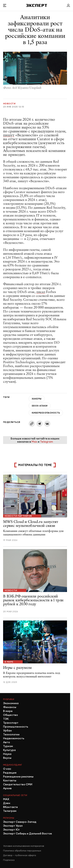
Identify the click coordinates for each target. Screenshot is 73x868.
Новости (9, 104)
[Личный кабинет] (68, 5)
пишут (9, 135)
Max (34, 442)
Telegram (46, 442)
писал (41, 292)
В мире (9, 662)
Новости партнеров (18, 516)
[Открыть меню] (5, 5)
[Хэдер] (37, 5)
